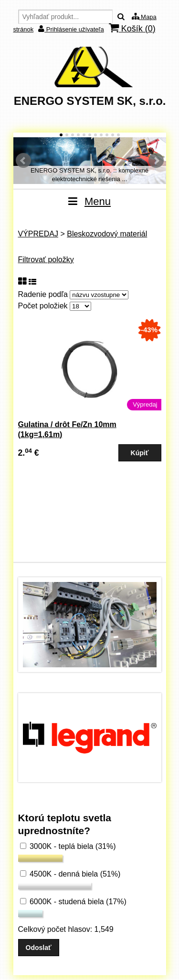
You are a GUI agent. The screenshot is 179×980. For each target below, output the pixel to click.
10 (113, 135)
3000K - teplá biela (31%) (68, 846)
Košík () (132, 28)
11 (118, 135)
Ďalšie (156, 161)
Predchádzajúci (23, 161)
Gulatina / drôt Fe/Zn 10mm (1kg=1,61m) (67, 429)
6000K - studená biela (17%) (73, 902)
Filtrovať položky (46, 260)
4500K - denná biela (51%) (70, 874)
